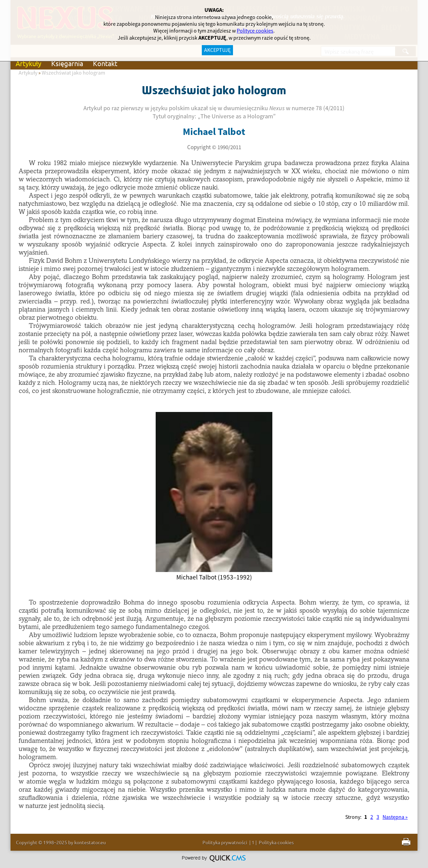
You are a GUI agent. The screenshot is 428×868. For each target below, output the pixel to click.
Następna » (395, 817)
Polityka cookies (276, 842)
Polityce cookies (255, 31)
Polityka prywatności (225, 842)
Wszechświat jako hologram (73, 73)
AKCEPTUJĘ (217, 50)
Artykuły (28, 63)
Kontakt (105, 63)
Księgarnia (67, 63)
